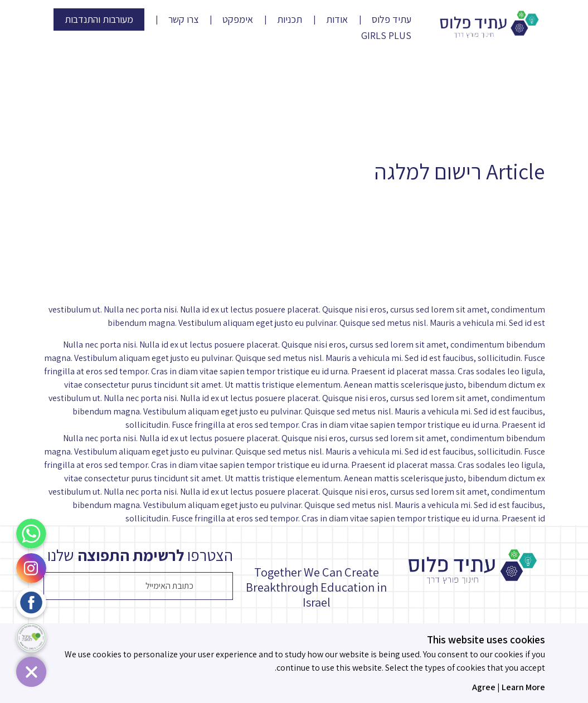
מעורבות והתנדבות (99, 19)
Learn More (523, 687)
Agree (484, 687)
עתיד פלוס (392, 19)
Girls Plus (386, 36)
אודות (337, 19)
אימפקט (238, 19)
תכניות (290, 19)
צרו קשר (183, 19)
